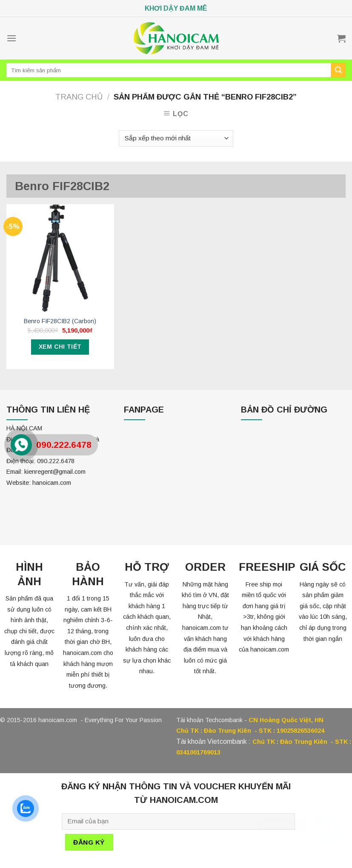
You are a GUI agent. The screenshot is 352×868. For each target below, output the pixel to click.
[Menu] (11, 38)
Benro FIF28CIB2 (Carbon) (60, 321)
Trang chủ (79, 97)
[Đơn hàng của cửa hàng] (176, 138)
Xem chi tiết (60, 347)
